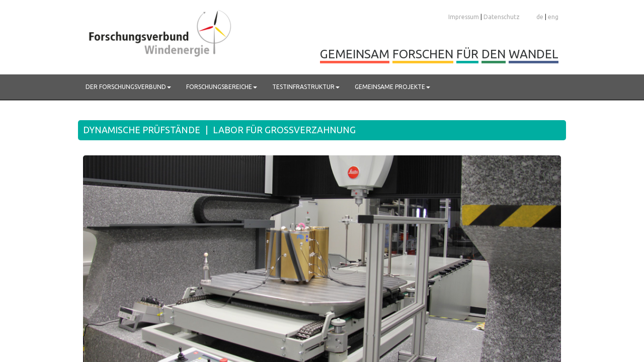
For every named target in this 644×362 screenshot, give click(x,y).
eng (553, 17)
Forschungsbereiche (222, 87)
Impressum (464, 17)
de (540, 17)
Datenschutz (502, 17)
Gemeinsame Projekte (392, 87)
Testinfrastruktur (306, 87)
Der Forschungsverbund (128, 87)
